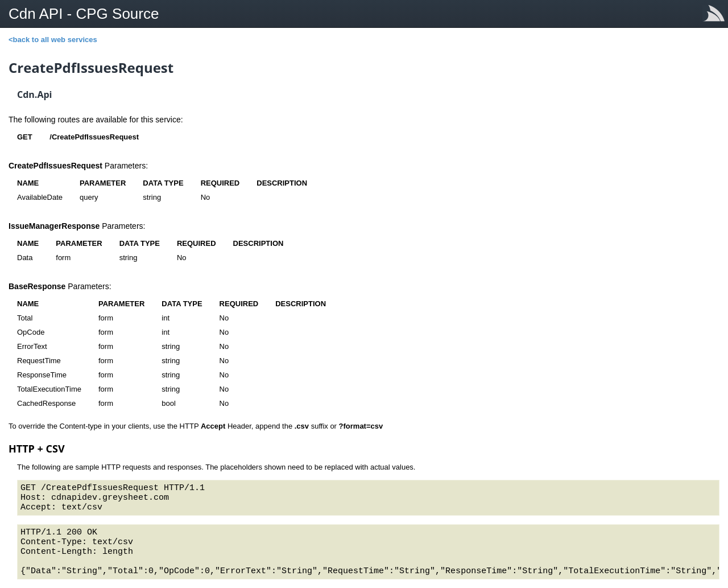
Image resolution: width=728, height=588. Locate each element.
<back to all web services (53, 40)
